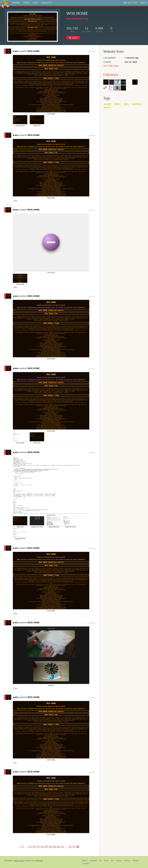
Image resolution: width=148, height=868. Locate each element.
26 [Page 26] (42, 847)
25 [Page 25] (38, 847)
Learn (35, 3)
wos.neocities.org (77, 19)
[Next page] (78, 847)
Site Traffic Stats (111, 66)
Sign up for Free (130, 3)
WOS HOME (33, 51)
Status (127, 861)
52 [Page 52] (74, 847)
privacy (118, 104)
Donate (94, 861)
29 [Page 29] (54, 847)
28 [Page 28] (50, 847)
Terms (135, 861)
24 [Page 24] (34, 847)
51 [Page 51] (70, 847)
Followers (111, 75)
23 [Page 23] (30, 847)
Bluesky (40, 861)
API (112, 861)
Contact (86, 864)
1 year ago (91, 51)
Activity (26, 3)
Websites (16, 3)
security (108, 104)
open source (19, 861)
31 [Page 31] (62, 847)
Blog (106, 861)
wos (16, 51)
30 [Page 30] (58, 847)
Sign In (143, 3)
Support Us (47, 3)
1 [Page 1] (21, 847)
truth (126, 104)
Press (119, 861)
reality (107, 108)
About (85, 861)
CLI (100, 861)
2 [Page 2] (23, 847)
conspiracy (136, 104)
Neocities (8, 861)
